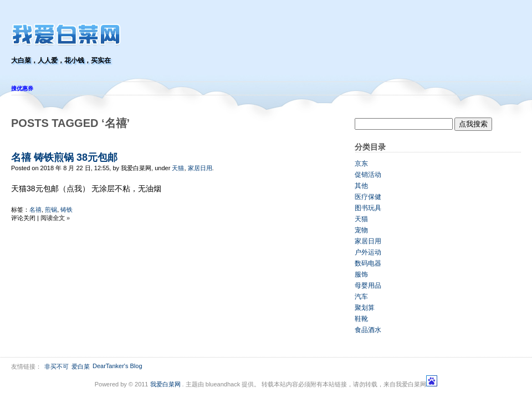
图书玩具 (368, 208)
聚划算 (365, 308)
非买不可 (57, 366)
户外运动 (368, 252)
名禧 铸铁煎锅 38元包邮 (64, 157)
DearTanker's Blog (117, 366)
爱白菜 (81, 366)
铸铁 (66, 210)
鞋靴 (361, 319)
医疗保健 (368, 197)
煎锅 (51, 210)
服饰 (361, 274)
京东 (361, 164)
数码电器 (368, 263)
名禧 (35, 210)
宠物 (361, 230)
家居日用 (200, 168)
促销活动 (368, 175)
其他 (361, 186)
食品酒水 (368, 330)
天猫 (178, 168)
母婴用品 (368, 286)
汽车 (361, 297)
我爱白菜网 (165, 384)
